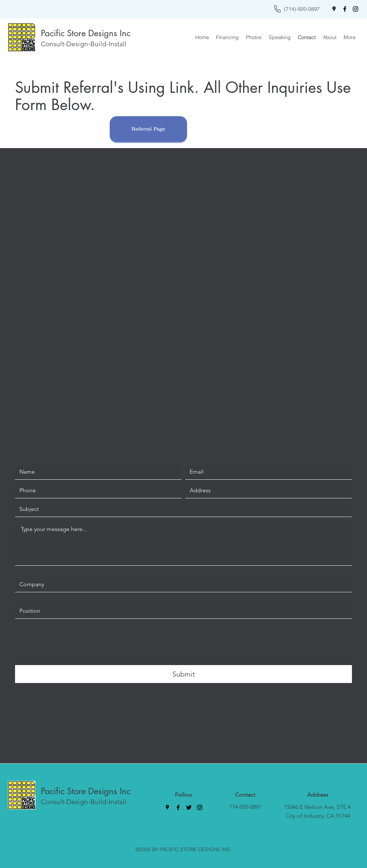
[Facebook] (345, 9)
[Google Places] (334, 9)
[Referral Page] (148, 129)
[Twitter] (189, 807)
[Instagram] (356, 9)
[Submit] (183, 674)
